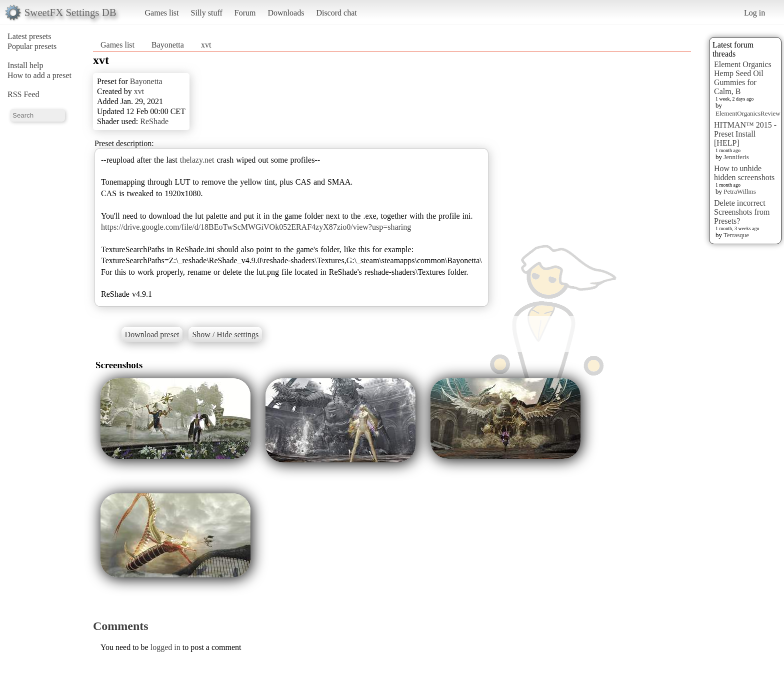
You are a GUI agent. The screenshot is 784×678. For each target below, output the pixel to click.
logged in (165, 647)
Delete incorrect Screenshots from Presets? (742, 212)
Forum (245, 13)
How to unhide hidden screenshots (744, 173)
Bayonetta (168, 45)
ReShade (154, 121)
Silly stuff (207, 13)
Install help (25, 65)
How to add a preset (39, 75)
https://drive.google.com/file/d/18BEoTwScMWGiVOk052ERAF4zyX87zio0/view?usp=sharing (256, 227)
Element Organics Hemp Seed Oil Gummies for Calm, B (743, 78)
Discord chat (336, 13)
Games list (162, 13)
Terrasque (736, 235)
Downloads (286, 13)
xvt (206, 45)
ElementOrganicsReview (748, 113)
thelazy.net (197, 160)
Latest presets (29, 36)
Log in (754, 13)
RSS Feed (23, 94)
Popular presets (32, 46)
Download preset (152, 334)
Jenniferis (736, 157)
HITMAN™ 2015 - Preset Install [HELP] (745, 134)
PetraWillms (739, 191)
